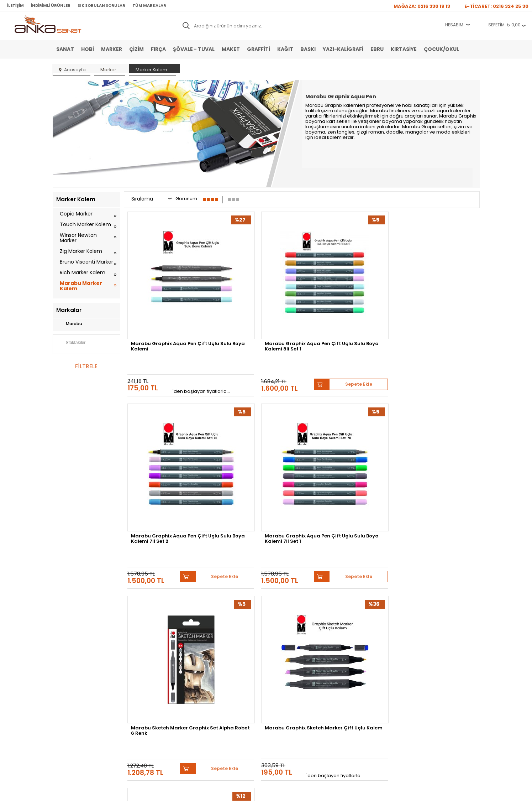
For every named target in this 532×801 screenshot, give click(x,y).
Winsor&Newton (216, 580)
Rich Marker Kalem (83, 272)
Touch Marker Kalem (85, 224)
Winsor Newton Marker (78, 238)
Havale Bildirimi (213, 666)
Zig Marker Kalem (81, 251)
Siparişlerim (210, 677)
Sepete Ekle (281, 330)
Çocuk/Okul (441, 49)
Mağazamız (281, 655)
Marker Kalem (70, 677)
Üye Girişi (208, 655)
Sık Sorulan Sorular (101, 5)
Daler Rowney (259, 580)
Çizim (136, 49)
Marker (112, 49)
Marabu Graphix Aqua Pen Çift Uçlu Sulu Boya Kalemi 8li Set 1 (258, 305)
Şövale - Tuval (194, 49)
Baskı (308, 49)
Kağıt (285, 49)
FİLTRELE (86, 366)
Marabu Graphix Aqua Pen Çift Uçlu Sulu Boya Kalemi (165, 303)
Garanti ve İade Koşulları (151, 666)
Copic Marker (76, 214)
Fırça (158, 49)
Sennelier (350, 580)
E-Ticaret (245, 792)
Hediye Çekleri (284, 677)
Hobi (88, 49)
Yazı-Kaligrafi (343, 49)
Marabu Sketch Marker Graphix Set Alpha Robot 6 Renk (165, 442)
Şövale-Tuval (69, 687)
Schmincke (445, 575)
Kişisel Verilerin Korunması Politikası (153, 679)
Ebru (377, 49)
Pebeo (376, 580)
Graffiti (259, 49)
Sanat (65, 49)
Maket (231, 49)
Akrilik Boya (67, 655)
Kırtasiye (404, 49)
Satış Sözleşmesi (144, 655)
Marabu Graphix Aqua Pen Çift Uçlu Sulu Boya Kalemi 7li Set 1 (438, 305)
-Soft (226, 792)
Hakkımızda (281, 645)
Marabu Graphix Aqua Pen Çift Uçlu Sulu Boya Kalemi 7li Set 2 (348, 305)
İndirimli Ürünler (51, 5)
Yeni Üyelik (209, 645)
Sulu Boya (66, 645)
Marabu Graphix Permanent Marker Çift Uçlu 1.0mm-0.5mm (347, 442)
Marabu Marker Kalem (81, 286)
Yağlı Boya (66, 666)
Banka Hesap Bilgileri (148, 645)
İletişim (15, 5)
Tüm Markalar (149, 5)
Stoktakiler (71, 343)
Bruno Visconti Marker (86, 262)
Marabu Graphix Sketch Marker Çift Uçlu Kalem (252, 440)
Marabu (69, 324)
